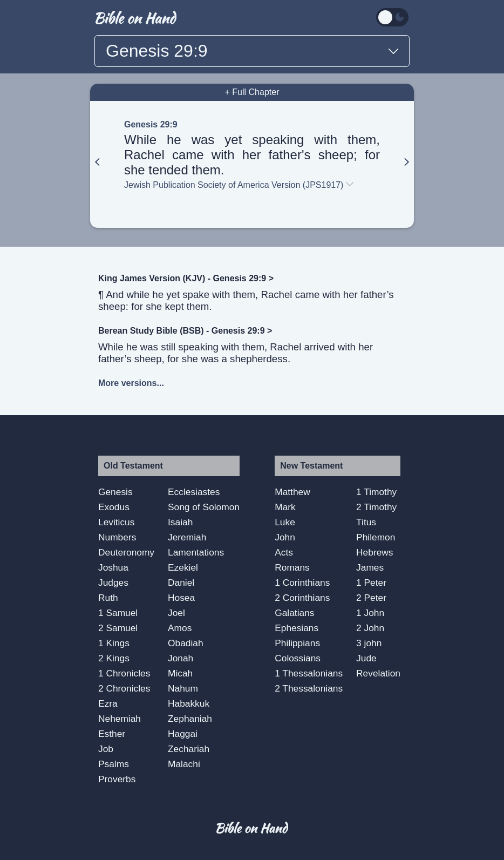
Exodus (114, 507)
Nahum (183, 688)
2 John (370, 628)
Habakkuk (189, 703)
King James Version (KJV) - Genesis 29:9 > (186, 278)
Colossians (298, 658)
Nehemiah (120, 719)
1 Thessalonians (309, 673)
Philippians (297, 643)
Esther (112, 734)
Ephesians (297, 628)
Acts (284, 552)
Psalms (114, 764)
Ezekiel (183, 567)
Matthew (292, 492)
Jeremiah (187, 537)
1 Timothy (376, 492)
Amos (180, 628)
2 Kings (114, 658)
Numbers (117, 537)
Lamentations (196, 552)
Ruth (108, 598)
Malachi (184, 764)
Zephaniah (190, 719)
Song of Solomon (204, 507)
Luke (285, 522)
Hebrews (374, 552)
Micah (180, 673)
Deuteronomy (126, 552)
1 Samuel (118, 613)
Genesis (115, 492)
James (370, 567)
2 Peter (371, 598)
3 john (369, 643)
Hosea (181, 598)
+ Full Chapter (252, 92)
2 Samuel (118, 628)
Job (106, 749)
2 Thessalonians (309, 688)
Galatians (294, 613)
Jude (366, 658)
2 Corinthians (302, 598)
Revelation (378, 673)
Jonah (181, 658)
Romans (292, 567)
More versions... (131, 383)
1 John (370, 613)
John (285, 537)
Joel (176, 613)
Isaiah (180, 522)
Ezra (108, 703)
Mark (285, 507)
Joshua (113, 567)
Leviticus (116, 522)
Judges (113, 583)
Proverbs (117, 779)
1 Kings (114, 643)
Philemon (376, 537)
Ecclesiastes (194, 492)
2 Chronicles (124, 688)
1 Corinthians (302, 583)
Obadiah (186, 643)
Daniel (181, 583)
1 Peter (371, 583)
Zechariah (189, 749)
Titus (366, 522)
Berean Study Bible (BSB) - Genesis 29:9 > (185, 331)
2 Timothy (376, 507)
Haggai (183, 734)
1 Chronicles (124, 673)
